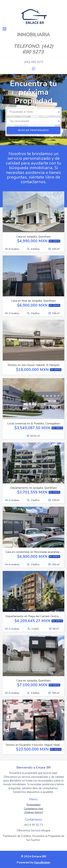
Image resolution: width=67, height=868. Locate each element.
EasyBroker (42, 862)
